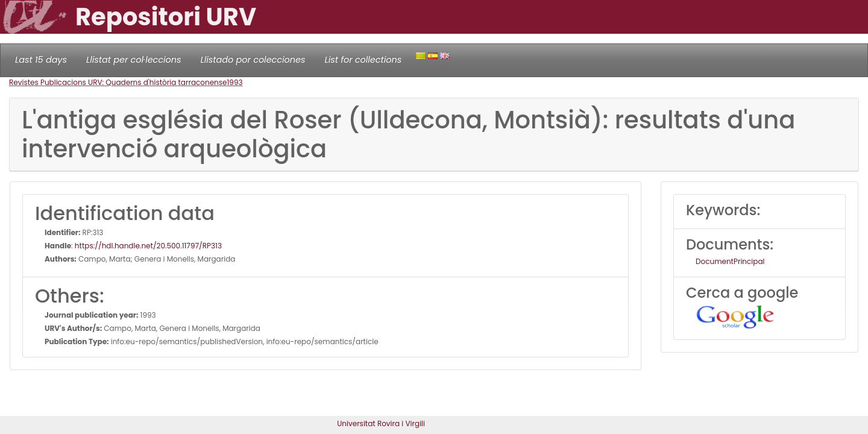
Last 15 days (41, 60)
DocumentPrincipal (730, 261)
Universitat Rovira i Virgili (381, 423)
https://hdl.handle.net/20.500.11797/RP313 (148, 246)
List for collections (363, 60)
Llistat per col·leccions (134, 60)
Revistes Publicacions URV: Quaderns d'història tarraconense (118, 82)
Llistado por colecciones (253, 60)
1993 (234, 82)
